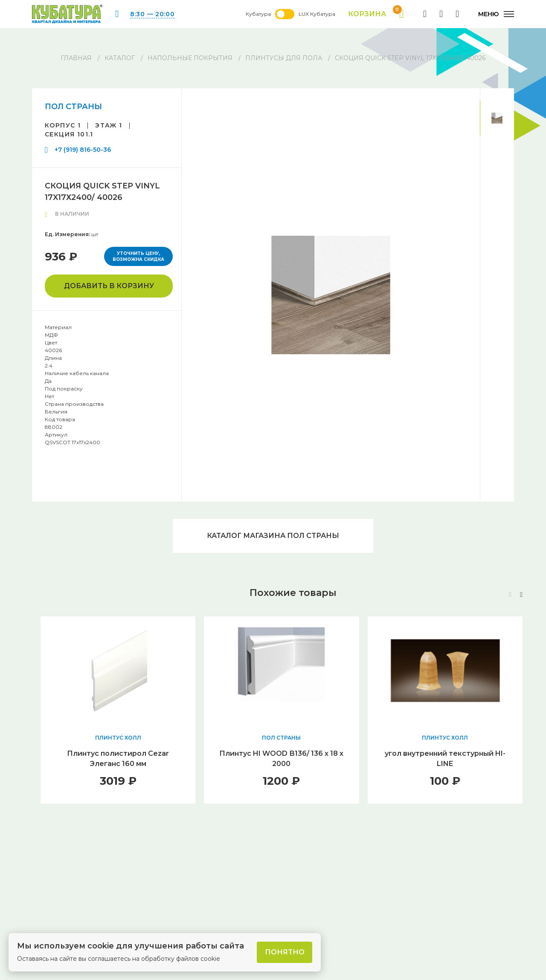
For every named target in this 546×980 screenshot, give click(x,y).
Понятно (285, 952)
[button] (521, 595)
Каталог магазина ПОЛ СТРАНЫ (273, 536)
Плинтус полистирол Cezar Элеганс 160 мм (118, 759)
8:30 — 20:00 (152, 14)
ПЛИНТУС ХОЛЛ (118, 738)
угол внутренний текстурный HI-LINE (445, 759)
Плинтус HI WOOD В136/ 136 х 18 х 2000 (281, 759)
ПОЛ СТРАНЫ (73, 107)
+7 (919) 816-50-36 (83, 150)
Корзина (376, 14)
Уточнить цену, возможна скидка (138, 256)
